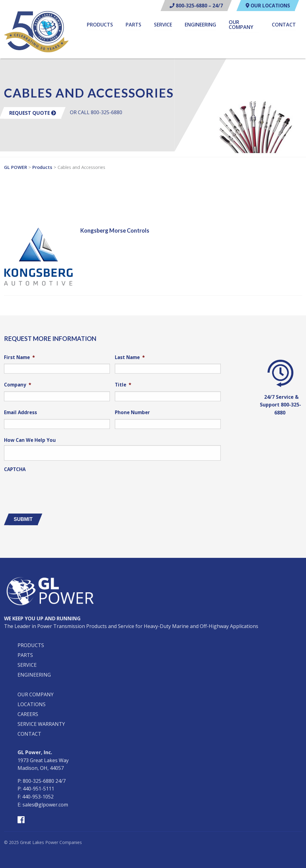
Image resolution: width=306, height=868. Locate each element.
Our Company (241, 25)
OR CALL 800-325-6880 (96, 112)
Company (18, 385)
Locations (32, 704)
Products (100, 25)
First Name (19, 357)
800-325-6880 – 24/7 (193, 6)
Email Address (20, 412)
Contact (284, 25)
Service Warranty (41, 724)
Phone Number (132, 412)
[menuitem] (100, 26)
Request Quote (33, 113)
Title (123, 385)
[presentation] (51, 487)
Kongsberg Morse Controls (115, 230)
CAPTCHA (15, 469)
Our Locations (267, 6)
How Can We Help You (30, 440)
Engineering (200, 25)
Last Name (130, 357)
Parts (133, 25)
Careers (28, 714)
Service (163, 25)
